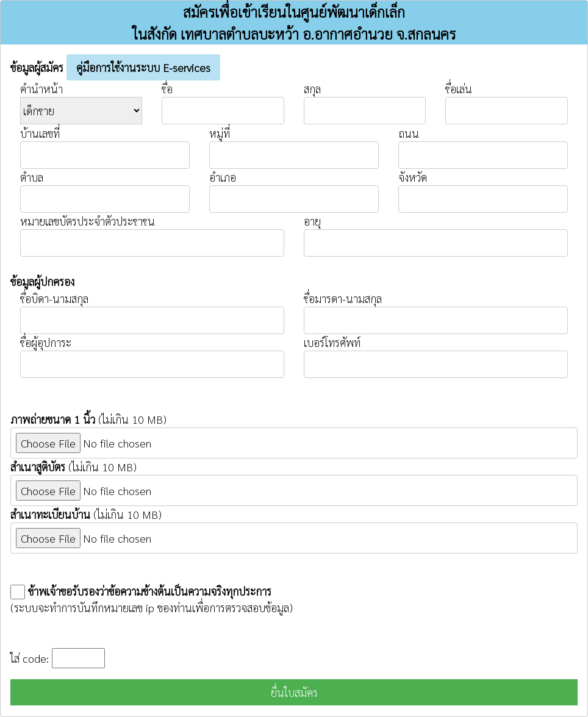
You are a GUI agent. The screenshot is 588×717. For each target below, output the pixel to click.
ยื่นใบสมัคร (294, 692)
